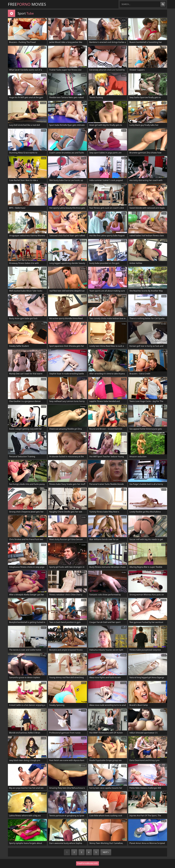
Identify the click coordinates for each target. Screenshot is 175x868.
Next (106, 852)
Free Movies (27, 4)
